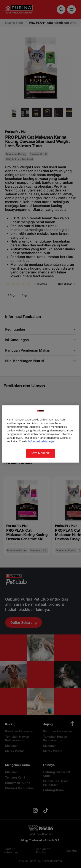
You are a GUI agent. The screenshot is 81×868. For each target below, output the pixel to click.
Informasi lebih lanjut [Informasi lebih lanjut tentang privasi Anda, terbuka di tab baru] (41, 442)
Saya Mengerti (40, 453)
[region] (40, 434)
